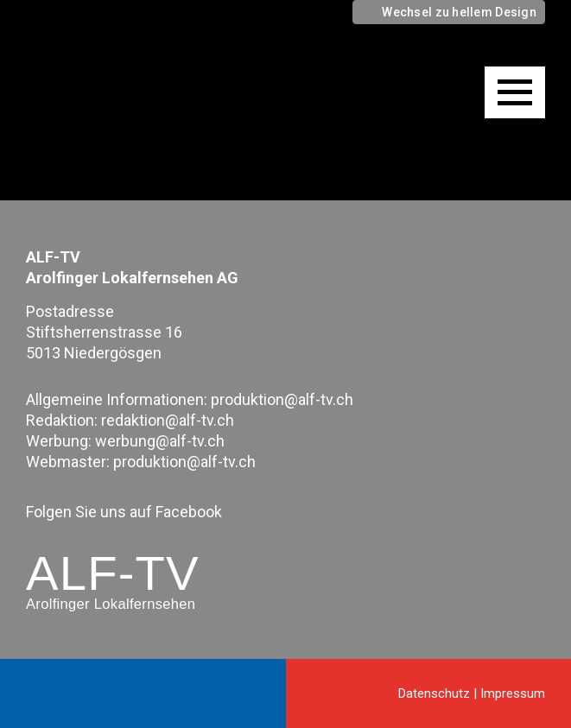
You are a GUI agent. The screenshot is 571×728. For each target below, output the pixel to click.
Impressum (513, 693)
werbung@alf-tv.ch (160, 441)
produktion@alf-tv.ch (282, 399)
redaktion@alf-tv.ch (168, 420)
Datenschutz (434, 693)
